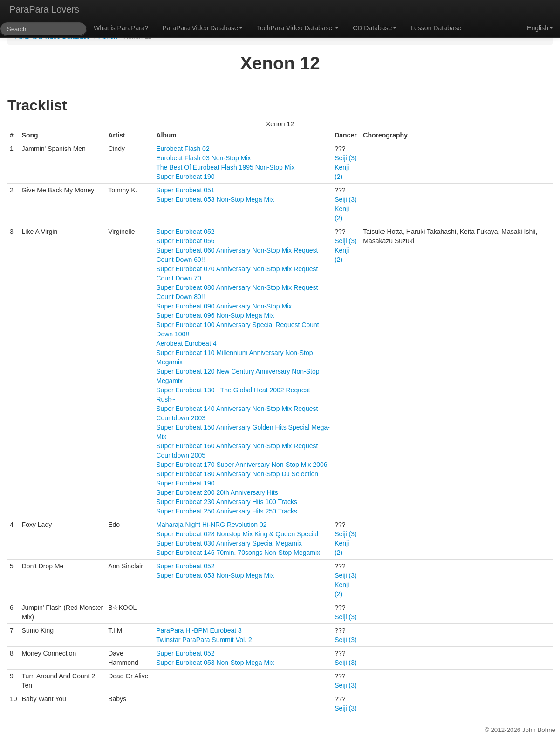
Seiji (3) (345, 158)
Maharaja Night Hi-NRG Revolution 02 (211, 525)
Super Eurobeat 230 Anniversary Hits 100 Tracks (227, 502)
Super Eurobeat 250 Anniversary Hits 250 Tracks (227, 511)
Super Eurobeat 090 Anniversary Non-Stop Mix (224, 306)
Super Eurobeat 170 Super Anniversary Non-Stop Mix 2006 (242, 465)
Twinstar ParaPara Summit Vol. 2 (204, 640)
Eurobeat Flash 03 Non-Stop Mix (203, 158)
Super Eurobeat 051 (185, 190)
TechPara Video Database (298, 28)
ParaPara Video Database (203, 28)
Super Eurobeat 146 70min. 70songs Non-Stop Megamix (238, 553)
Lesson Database (436, 28)
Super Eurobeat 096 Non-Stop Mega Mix (215, 315)
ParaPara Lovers (44, 9)
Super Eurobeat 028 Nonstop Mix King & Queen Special (237, 534)
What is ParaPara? (121, 28)
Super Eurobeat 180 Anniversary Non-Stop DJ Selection (237, 474)
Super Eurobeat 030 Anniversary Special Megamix (229, 543)
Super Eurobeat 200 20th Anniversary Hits (217, 492)
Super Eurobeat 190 (185, 177)
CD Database (375, 28)
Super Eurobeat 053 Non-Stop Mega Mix (215, 199)
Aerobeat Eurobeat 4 (186, 343)
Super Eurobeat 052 (185, 232)
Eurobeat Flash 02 (183, 149)
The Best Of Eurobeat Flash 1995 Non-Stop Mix (225, 167)
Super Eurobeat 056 (185, 241)
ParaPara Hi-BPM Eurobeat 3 (199, 630)
